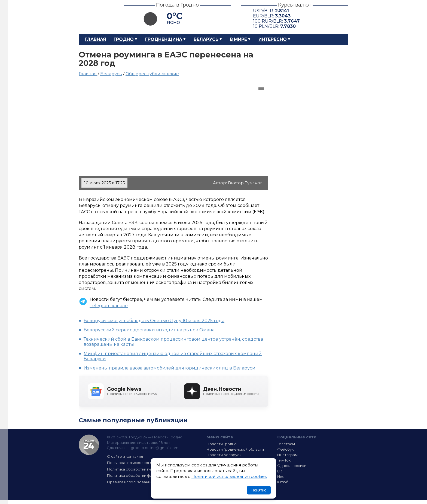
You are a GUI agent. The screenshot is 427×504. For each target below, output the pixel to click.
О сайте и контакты (125, 456)
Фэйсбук (285, 449)
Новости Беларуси (224, 455)
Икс (281, 476)
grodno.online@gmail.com (155, 448)
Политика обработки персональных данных (148, 469)
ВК (280, 471)
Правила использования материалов (142, 482)
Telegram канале (109, 306)
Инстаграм (287, 455)
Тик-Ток (284, 460)
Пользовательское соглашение (137, 463)
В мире (238, 39)
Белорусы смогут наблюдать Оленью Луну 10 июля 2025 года (154, 321)
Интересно (273, 39)
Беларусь (206, 39)
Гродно (124, 39)
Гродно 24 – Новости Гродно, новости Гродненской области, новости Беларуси (96, 17)
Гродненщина (164, 39)
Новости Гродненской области (235, 449)
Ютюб (283, 482)
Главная (95, 39)
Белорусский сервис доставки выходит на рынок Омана (149, 330)
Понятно (259, 490)
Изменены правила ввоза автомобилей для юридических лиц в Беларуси (170, 368)
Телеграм (286, 444)
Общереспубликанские (152, 74)
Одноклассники (292, 466)
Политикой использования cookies (229, 476)
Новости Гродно (222, 444)
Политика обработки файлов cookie (141, 475)
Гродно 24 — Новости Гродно (89, 445)
